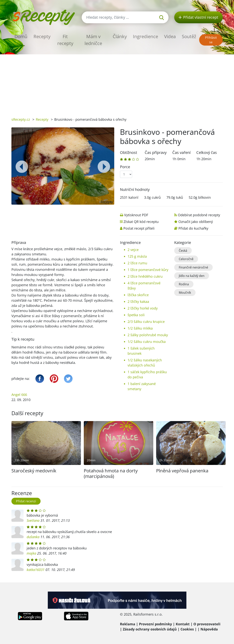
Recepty (42, 36)
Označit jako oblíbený (196, 222)
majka (31, 553)
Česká (183, 251)
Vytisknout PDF (136, 215)
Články (120, 36)
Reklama (128, 624)
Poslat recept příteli (139, 228)
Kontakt (183, 624)
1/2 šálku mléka (140, 328)
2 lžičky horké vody (143, 308)
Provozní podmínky (155, 624)
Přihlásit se (211, 40)
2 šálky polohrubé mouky (148, 335)
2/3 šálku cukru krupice (146, 322)
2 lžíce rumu (137, 263)
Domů (21, 36)
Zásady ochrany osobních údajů (150, 629)
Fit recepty (65, 40)
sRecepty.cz (21, 119)
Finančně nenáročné (193, 267)
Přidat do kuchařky (193, 228)
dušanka (33, 537)
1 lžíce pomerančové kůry (148, 270)
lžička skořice (138, 295)
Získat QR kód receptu (141, 222)
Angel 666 (19, 395)
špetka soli (136, 315)
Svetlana (33, 520)
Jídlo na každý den (192, 276)
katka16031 (36, 570)
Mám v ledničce (93, 40)
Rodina (184, 284)
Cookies (187, 629)
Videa (170, 36)
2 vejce (133, 250)
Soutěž (189, 36)
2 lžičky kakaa (138, 301)
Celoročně (186, 259)
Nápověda (209, 629)
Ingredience (145, 36)
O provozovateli (207, 624)
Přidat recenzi (26, 501)
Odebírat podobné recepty (199, 215)
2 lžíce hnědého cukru (145, 276)
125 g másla (137, 256)
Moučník (185, 293)
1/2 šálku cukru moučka (147, 342)
